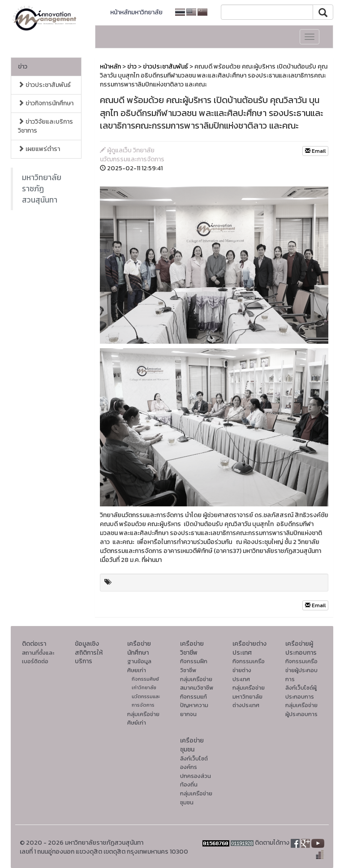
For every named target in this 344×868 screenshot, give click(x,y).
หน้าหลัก (110, 67)
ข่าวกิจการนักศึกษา (46, 103)
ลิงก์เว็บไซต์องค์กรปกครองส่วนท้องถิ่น (196, 772)
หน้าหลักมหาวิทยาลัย (136, 12)
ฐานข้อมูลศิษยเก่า (139, 666)
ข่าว (23, 67)
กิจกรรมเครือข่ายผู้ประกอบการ (301, 670)
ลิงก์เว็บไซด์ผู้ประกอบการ (301, 692)
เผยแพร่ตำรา (39, 149)
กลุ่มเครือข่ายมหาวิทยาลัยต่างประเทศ (249, 696)
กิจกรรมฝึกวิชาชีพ (194, 666)
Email (315, 151)
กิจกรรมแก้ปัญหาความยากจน (194, 705)
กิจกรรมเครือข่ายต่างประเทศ (249, 670)
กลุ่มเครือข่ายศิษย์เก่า (143, 719)
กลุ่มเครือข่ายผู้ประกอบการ (301, 710)
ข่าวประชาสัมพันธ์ (44, 85)
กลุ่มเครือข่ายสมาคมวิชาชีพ (197, 684)
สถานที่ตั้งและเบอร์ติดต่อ (38, 657)
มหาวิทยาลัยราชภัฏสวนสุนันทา (42, 189)
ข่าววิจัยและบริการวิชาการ (45, 126)
